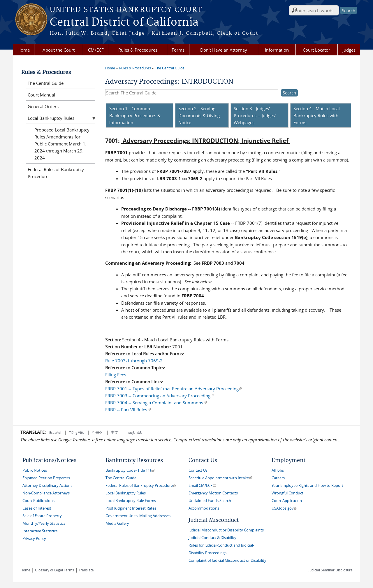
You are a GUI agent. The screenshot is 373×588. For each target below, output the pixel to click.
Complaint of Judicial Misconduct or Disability (227, 560)
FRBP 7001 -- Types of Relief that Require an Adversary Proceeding (174, 389)
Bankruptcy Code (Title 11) (130, 470)
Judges (349, 50)
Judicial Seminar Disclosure (331, 570)
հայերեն (134, 432)
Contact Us (198, 470)
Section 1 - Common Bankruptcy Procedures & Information (135, 115)
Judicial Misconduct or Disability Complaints (226, 530)
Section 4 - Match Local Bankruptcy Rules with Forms (317, 115)
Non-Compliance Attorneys (46, 493)
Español (56, 432)
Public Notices (35, 470)
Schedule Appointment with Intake (220, 478)
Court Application (287, 501)
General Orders (43, 106)
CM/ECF (96, 50)
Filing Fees (116, 375)
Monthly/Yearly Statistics (44, 523)
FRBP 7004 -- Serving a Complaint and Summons (156, 403)
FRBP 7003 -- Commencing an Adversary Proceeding (160, 396)
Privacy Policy (34, 539)
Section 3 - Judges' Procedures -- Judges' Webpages (255, 115)
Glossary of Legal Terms (54, 570)
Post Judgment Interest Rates (131, 508)
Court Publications (38, 501)
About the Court (59, 50)
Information (277, 50)
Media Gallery (117, 523)
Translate (86, 570)
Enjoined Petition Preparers (46, 478)
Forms (178, 50)
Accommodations (204, 508)
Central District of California (124, 22)
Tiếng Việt (76, 432)
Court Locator (316, 50)
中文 (115, 432)
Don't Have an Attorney (224, 50)
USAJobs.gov (284, 508)
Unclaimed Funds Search (210, 501)
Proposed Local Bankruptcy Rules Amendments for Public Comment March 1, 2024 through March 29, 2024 (62, 144)
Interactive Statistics (40, 531)
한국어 (97, 432)
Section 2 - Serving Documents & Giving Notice (199, 115)
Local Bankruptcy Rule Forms (131, 501)
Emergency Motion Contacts (213, 493)
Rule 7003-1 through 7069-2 (134, 361)
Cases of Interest (37, 508)
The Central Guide (170, 68)
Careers (278, 478)
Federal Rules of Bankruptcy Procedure (56, 173)
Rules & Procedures (138, 50)
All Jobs (278, 470)
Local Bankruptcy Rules (51, 118)
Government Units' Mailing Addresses (138, 516)
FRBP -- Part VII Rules (128, 410)
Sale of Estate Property (42, 516)
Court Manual (41, 95)
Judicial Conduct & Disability (212, 538)
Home (24, 50)
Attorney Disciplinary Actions (47, 486)
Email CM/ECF (202, 486)
